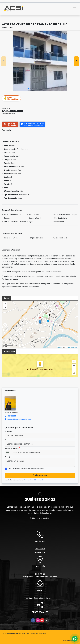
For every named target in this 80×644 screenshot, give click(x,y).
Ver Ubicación (33, 369)
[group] (40, 61)
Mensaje (8, 457)
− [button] (5, 308)
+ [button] (5, 304)
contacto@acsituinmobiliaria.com (40, 598)
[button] (28, 89)
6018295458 (40, 552)
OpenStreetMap (73, 347)
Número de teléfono (12, 448)
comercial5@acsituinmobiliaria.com (20, 419)
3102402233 (11, 416)
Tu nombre (9, 431)
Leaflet (59, 347)
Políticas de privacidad (40, 518)
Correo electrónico (12, 440)
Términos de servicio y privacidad (34, 480)
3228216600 (40, 549)
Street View (12, 98)
